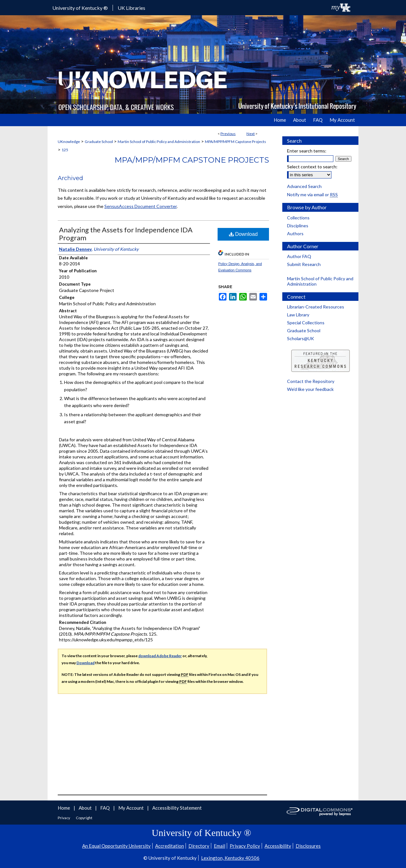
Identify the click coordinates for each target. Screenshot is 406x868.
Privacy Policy (245, 846)
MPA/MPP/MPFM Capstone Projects (236, 142)
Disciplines (298, 226)
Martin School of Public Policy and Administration (159, 142)
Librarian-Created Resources (316, 307)
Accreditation (170, 846)
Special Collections (306, 323)
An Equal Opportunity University (116, 846)
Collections (298, 218)
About (86, 808)
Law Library (298, 315)
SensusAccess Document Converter (141, 206)
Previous (228, 134)
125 (65, 150)
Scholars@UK (301, 338)
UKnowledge (69, 142)
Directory (199, 846)
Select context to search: (312, 167)
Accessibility (278, 846)
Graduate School (99, 142)
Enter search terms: (307, 151)
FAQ (105, 808)
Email (219, 846)
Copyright (84, 818)
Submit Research (304, 264)
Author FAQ (299, 256)
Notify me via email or (312, 194)
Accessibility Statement (177, 808)
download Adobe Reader (160, 656)
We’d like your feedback (310, 389)
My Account (131, 808)
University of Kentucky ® (80, 8)
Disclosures (308, 846)
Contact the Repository (311, 381)
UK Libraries (131, 8)
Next (251, 134)
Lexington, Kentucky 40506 (230, 858)
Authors (295, 233)
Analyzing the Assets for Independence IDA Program (126, 234)
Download (243, 234)
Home (64, 808)
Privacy (64, 818)
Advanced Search (304, 186)
